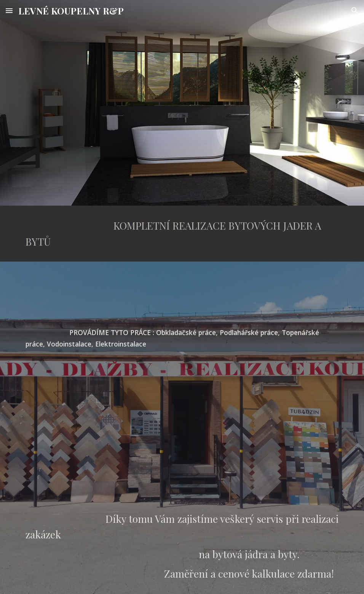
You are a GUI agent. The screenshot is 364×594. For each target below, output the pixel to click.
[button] (9, 10)
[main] (182, 234)
